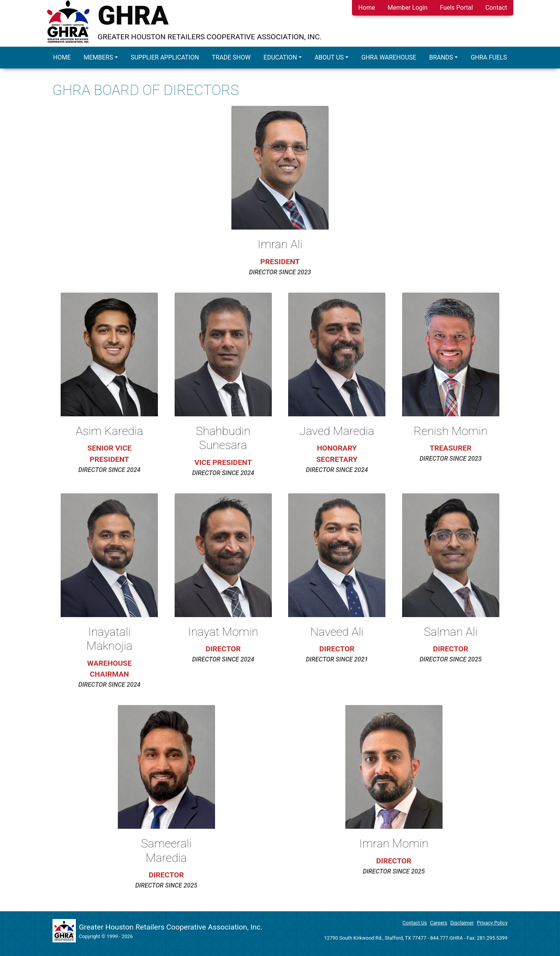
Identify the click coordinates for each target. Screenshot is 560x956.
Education (280, 57)
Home (367, 8)
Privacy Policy (492, 923)
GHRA (133, 16)
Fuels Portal (456, 8)
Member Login (407, 8)
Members (98, 57)
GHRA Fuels (489, 57)
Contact (496, 8)
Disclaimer (462, 923)
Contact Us (415, 923)
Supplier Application (165, 57)
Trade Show (231, 57)
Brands (441, 57)
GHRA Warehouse (389, 57)
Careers (439, 923)
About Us (329, 57)
